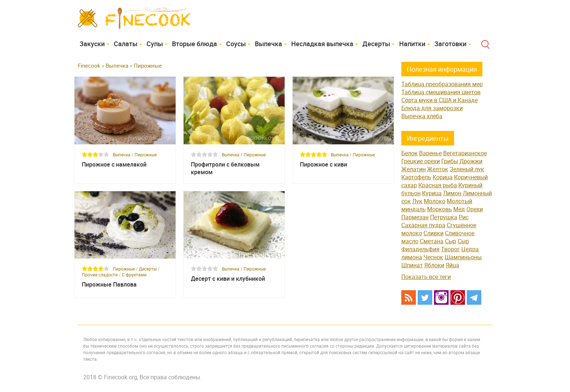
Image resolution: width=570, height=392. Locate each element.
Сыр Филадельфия (435, 245)
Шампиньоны (463, 257)
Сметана (432, 241)
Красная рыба (438, 185)
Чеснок (433, 257)
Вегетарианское (465, 153)
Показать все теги (426, 277)
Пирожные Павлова (109, 285)
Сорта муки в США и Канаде (439, 100)
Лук (417, 201)
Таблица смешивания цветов (441, 92)
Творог (450, 249)
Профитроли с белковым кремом (225, 168)
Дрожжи (471, 161)
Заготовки (450, 44)
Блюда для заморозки (432, 108)
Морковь (439, 209)
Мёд (459, 209)
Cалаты (126, 44)
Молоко (435, 201)
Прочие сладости (100, 275)
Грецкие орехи (421, 161)
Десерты (376, 44)
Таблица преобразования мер (442, 84)
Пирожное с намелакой (114, 165)
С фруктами (134, 275)
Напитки (412, 44)
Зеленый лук (467, 169)
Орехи (475, 209)
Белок (410, 153)
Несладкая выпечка (322, 44)
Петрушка (444, 217)
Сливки (433, 233)
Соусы (236, 44)
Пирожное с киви (324, 165)
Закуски (92, 44)
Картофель (416, 177)
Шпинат (412, 265)
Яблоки (434, 265)
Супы (155, 44)
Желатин (414, 169)
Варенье (430, 153)
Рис (464, 217)
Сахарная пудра (423, 225)
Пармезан (415, 217)
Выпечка (268, 44)
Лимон (452, 193)
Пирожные (146, 155)
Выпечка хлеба (422, 116)
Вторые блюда (194, 44)
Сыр (451, 241)
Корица (443, 177)
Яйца (452, 265)
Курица (432, 193)
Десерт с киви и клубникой (228, 279)
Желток (438, 169)
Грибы (450, 161)
